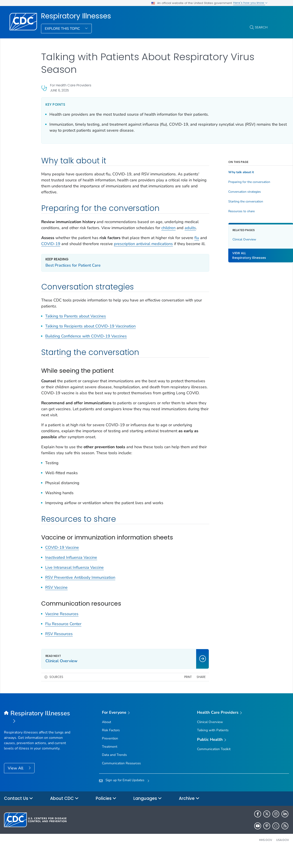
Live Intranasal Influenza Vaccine (74, 585)
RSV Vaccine (56, 605)
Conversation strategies (227, 192)
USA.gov (283, 858)
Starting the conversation (228, 202)
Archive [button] (189, 817)
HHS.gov (266, 858)
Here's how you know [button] (250, 3)
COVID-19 (78, 250)
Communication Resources (121, 781)
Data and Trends (114, 773)
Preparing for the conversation (232, 182)
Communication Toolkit (214, 767)
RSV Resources (59, 652)
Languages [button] (148, 817)
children (184, 228)
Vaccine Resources (62, 632)
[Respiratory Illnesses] (40, 735)
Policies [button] (106, 817)
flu (57, 250)
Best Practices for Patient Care (73, 277)
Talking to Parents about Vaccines (76, 328)
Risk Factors (111, 748)
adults (55, 234)
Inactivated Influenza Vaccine (71, 575)
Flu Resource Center (63, 642)
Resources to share (224, 211)
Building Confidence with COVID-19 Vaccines (86, 348)
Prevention (110, 756)
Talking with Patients (213, 748)
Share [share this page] (184, 695)
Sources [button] (56, 695)
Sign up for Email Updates (125, 798)
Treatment (110, 765)
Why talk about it (224, 172)
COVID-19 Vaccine (62, 565)
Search (261, 27)
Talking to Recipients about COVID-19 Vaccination (90, 338)
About (106, 740)
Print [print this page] (171, 695)
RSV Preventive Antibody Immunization (80, 595)
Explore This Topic (63, 29)
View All (16, 786)
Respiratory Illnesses (76, 16)
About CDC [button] (64, 817)
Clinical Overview (227, 239)
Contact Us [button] (19, 817)
